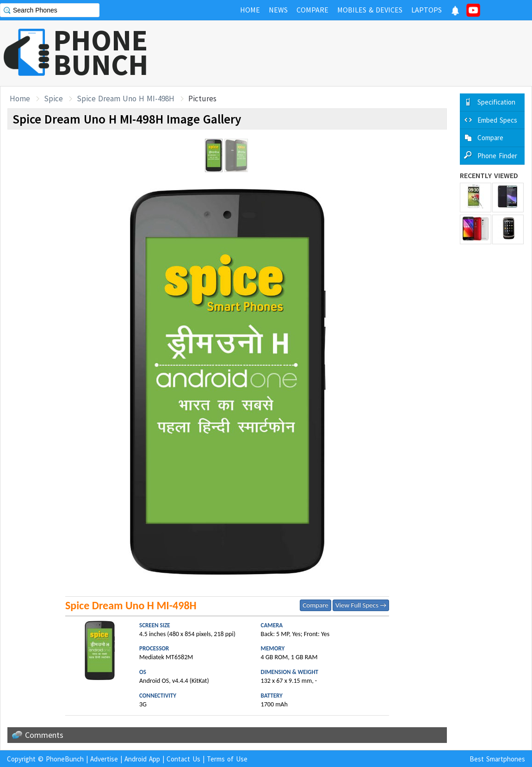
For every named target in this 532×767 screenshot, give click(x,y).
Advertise (104, 759)
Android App (142, 759)
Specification (496, 102)
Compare (315, 605)
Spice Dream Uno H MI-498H (126, 99)
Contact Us (183, 759)
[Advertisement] (364, 53)
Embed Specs (497, 120)
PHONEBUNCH (101, 52)
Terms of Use (227, 759)
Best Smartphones (497, 759)
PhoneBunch (65, 759)
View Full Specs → (361, 605)
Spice (53, 99)
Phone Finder (497, 156)
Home (20, 99)
